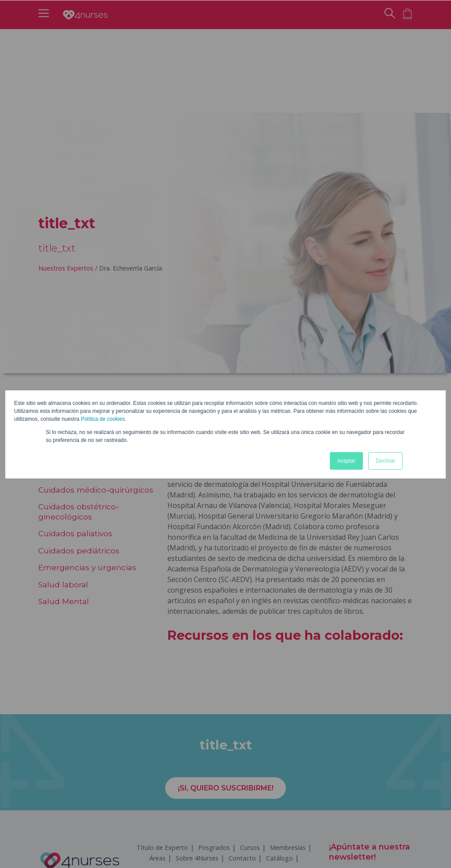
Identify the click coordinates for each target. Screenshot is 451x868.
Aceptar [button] (346, 461)
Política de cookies (103, 419)
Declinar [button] (385, 461)
